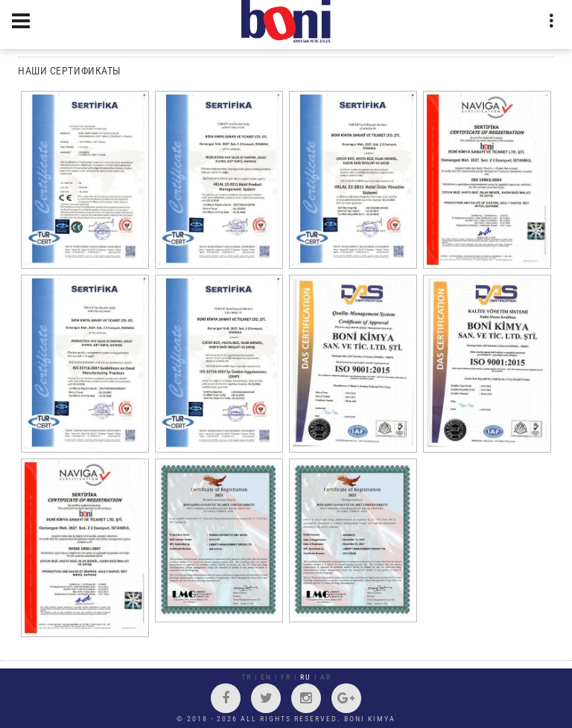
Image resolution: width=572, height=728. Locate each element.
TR (247, 677)
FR (286, 677)
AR (326, 677)
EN (266, 677)
